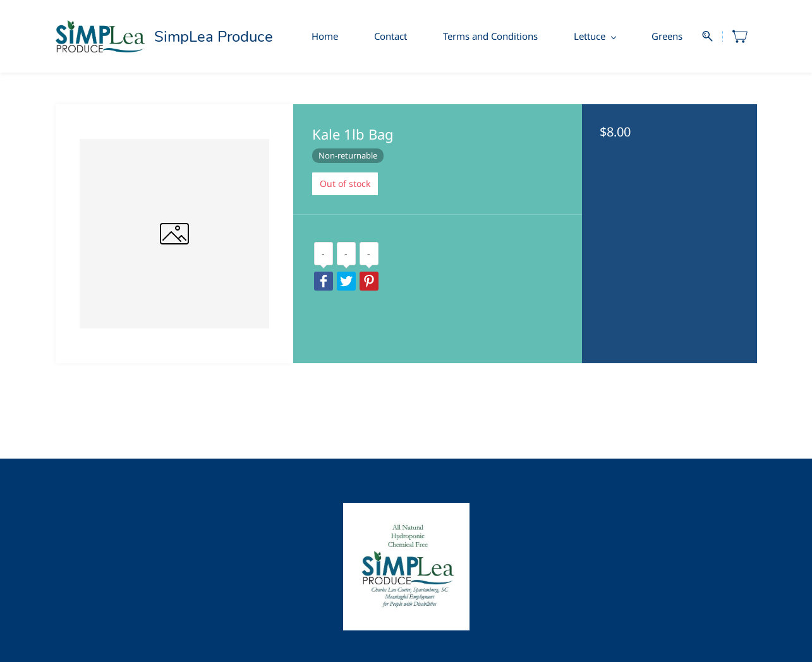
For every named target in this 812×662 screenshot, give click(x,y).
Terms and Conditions (490, 36)
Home (325, 36)
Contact (391, 36)
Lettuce (595, 36)
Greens (667, 36)
